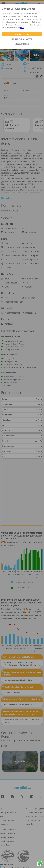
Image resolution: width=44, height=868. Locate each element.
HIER (22, 28)
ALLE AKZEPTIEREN (22, 34)
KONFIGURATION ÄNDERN (22, 39)
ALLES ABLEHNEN (22, 44)
